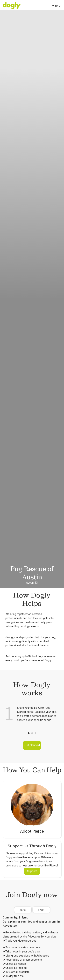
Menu (56, 6)
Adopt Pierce (32, 831)
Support (32, 871)
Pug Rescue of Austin (32, 573)
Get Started (32, 745)
